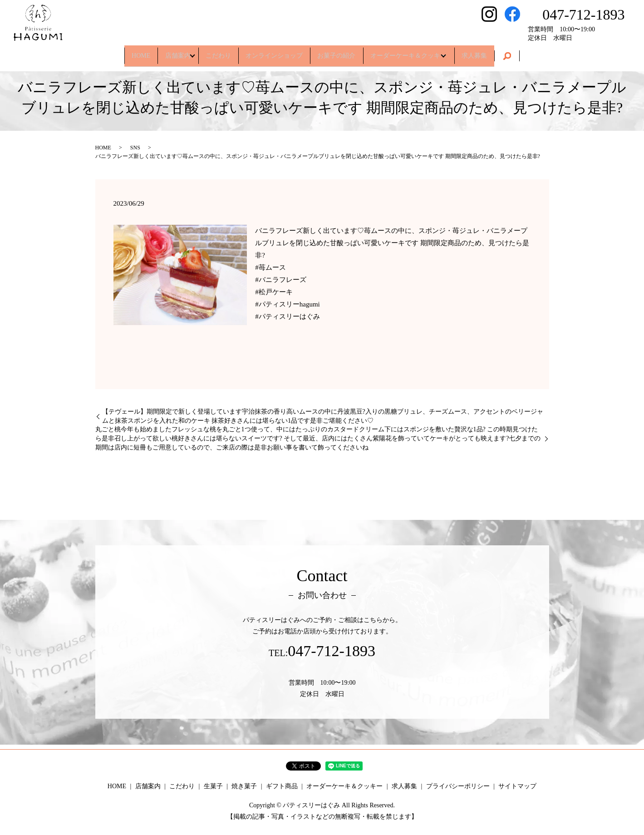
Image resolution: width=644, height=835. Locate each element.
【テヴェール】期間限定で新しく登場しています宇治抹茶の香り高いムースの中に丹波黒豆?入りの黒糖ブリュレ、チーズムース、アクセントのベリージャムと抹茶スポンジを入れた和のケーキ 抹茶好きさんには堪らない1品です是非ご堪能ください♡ (323, 416)
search (533, 53)
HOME (119, 52)
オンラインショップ (274, 52)
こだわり (211, 52)
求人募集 (497, 52)
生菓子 (213, 786)
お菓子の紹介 (344, 52)
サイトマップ (517, 786)
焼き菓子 (244, 786)
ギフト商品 (282, 786)
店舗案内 (162, 52)
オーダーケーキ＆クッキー (422, 52)
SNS (135, 148)
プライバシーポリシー (458, 786)
